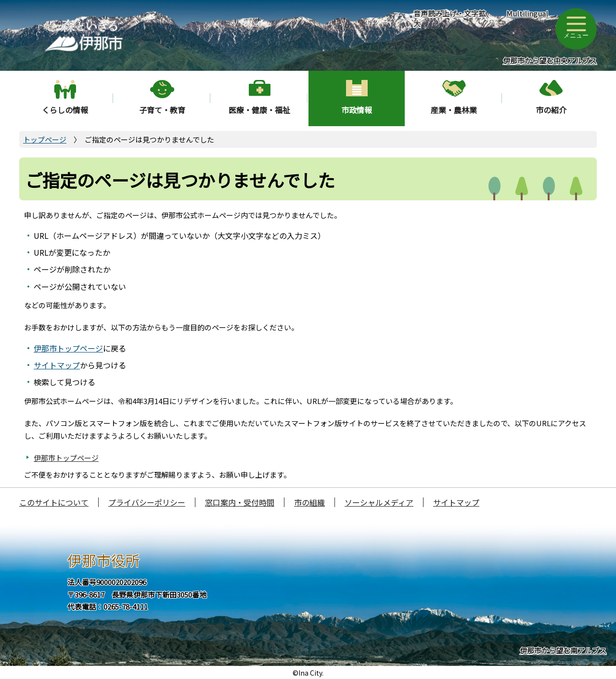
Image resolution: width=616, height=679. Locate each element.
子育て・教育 (162, 110)
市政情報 (357, 110)
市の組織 (309, 502)
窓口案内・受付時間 (240, 502)
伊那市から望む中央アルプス (550, 60)
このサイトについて (54, 502)
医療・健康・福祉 (259, 110)
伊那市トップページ (68, 348)
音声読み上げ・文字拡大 (449, 18)
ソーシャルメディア (379, 502)
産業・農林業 (454, 110)
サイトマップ (57, 365)
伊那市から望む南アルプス (563, 650)
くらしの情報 (65, 110)
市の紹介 (551, 110)
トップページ (45, 139)
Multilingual (527, 13)
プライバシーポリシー (147, 502)
